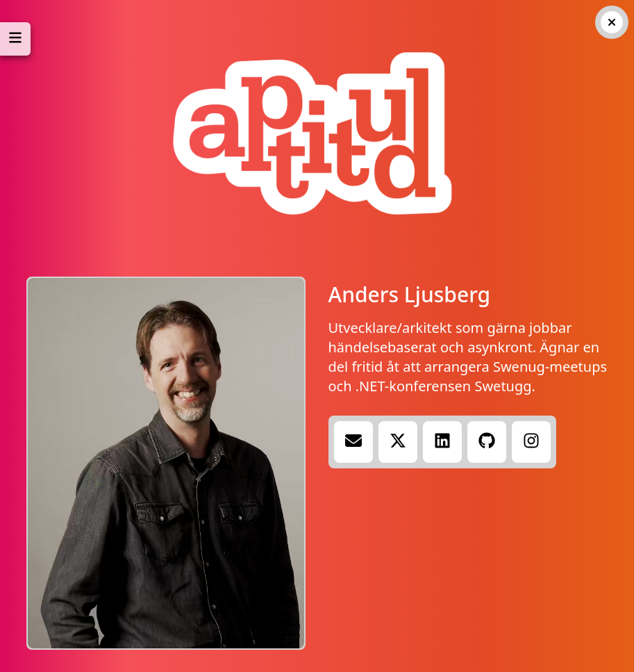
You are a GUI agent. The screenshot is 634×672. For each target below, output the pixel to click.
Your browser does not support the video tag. (166, 463)
